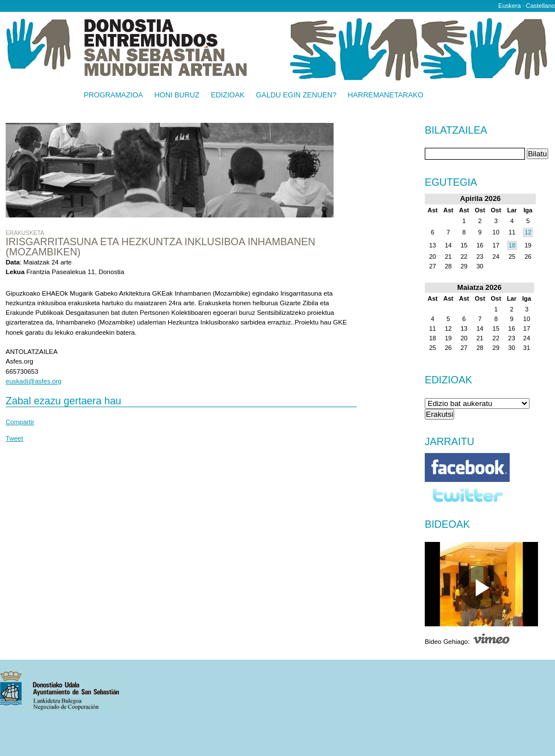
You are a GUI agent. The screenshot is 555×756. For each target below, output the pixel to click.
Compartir (20, 422)
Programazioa (114, 95)
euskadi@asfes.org (34, 381)
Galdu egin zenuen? (296, 95)
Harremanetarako (385, 95)
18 (512, 245)
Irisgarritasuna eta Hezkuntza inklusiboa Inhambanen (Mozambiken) (161, 247)
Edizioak (228, 95)
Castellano (541, 6)
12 (528, 232)
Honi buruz (177, 95)
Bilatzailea (456, 131)
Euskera (510, 6)
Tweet (14, 438)
